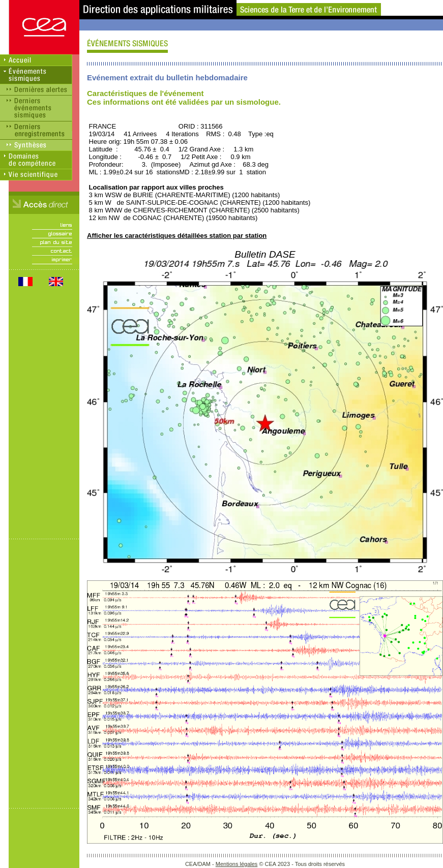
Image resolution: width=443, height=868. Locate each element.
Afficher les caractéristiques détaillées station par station (177, 236)
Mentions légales (237, 864)
